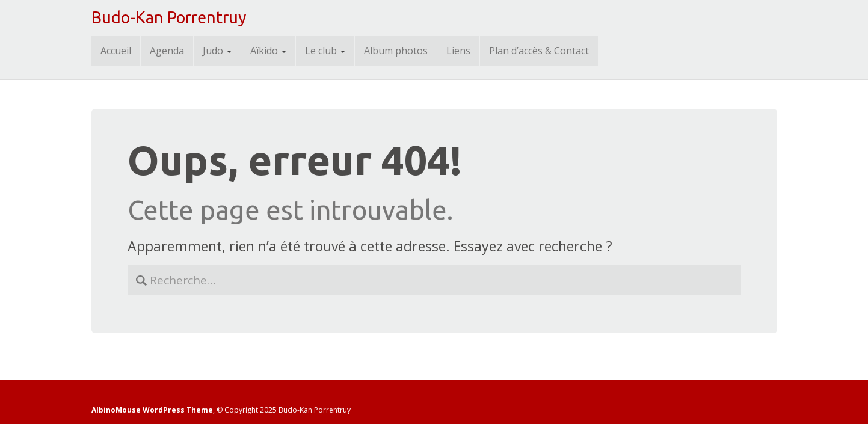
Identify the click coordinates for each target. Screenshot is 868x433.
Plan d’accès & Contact (539, 51)
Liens (458, 51)
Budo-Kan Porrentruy (169, 17)
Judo (217, 51)
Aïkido (268, 51)
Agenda (167, 51)
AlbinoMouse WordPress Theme (152, 410)
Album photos (396, 51)
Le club (325, 51)
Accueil (116, 51)
